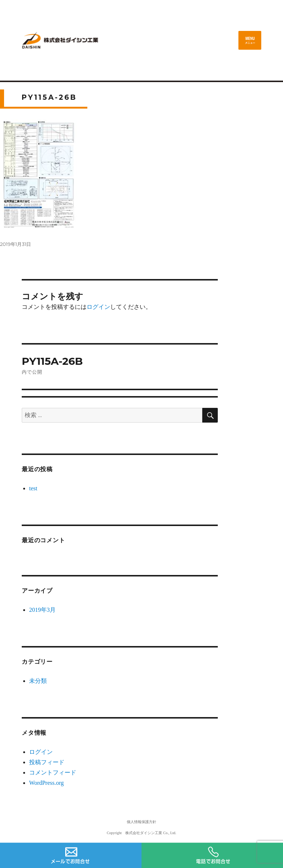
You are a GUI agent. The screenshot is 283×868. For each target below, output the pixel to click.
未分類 (38, 681)
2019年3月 (42, 610)
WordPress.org (46, 783)
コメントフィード (53, 772)
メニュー (250, 40)
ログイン (98, 307)
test (33, 488)
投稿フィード (47, 762)
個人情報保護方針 (141, 822)
